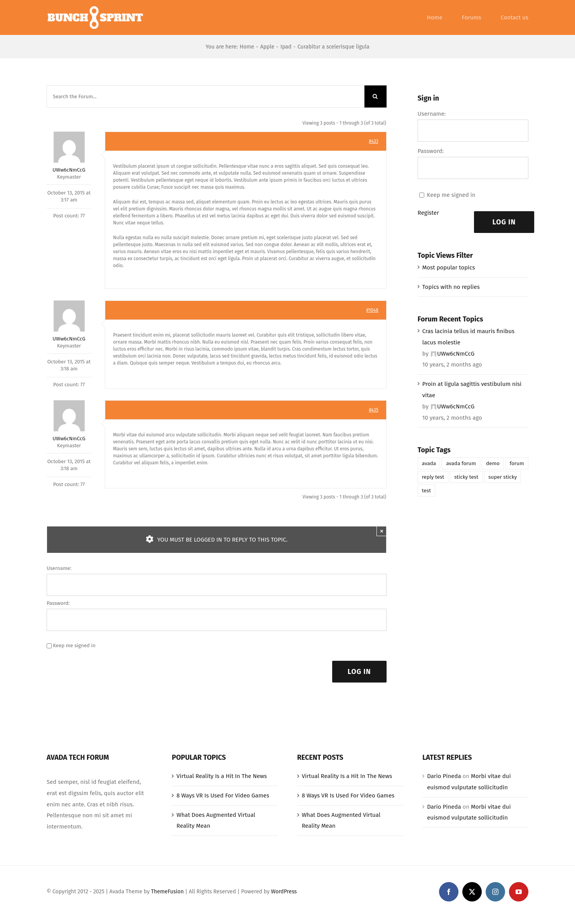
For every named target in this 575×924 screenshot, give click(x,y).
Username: (59, 568)
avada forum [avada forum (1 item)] (461, 463)
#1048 (372, 310)
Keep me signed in (74, 645)
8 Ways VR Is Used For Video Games (223, 795)
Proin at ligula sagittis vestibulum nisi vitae (472, 390)
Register (428, 213)
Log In (359, 672)
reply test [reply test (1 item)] (433, 477)
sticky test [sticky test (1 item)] (466, 477)
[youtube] (519, 892)
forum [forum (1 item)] (517, 463)
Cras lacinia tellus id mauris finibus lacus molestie (469, 337)
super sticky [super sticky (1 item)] (503, 477)
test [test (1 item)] (426, 491)
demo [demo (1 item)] (493, 463)
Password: (58, 603)
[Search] (375, 96)
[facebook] (449, 892)
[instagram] (495, 892)
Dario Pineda (444, 776)
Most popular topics (449, 267)
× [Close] (382, 531)
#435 (373, 410)
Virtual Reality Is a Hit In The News (222, 776)
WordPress (284, 892)
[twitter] (472, 892)
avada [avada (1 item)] (429, 463)
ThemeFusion (167, 892)
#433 (373, 141)
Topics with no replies (451, 287)
